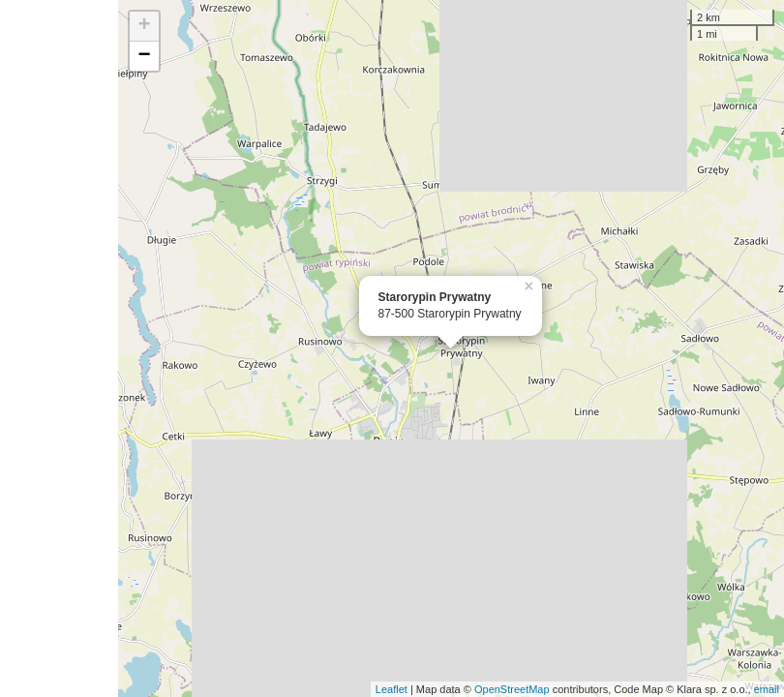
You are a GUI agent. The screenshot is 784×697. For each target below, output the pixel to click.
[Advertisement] (59, 348)
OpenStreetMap (512, 689)
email (767, 689)
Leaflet (392, 689)
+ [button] (144, 26)
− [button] (144, 56)
